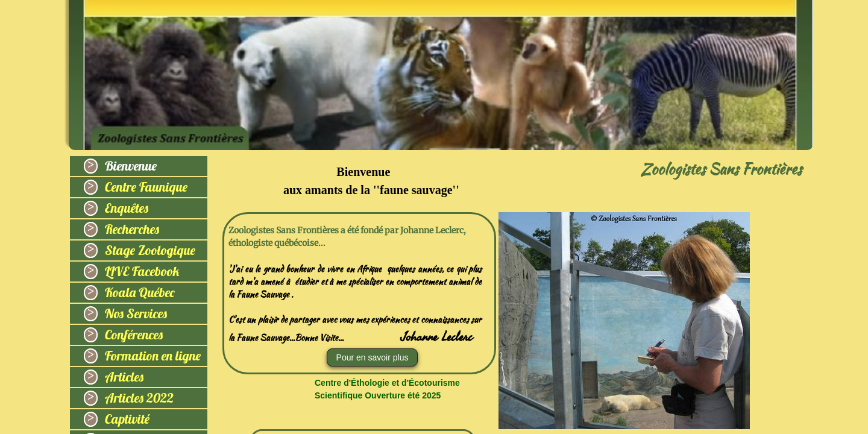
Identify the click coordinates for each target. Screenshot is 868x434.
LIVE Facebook (142, 271)
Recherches (132, 229)
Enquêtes (127, 208)
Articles (124, 377)
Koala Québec (140, 292)
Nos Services (136, 313)
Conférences (134, 335)
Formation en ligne (153, 356)
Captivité (127, 419)
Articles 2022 (139, 398)
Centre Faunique (146, 187)
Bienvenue (131, 166)
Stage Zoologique (150, 250)
